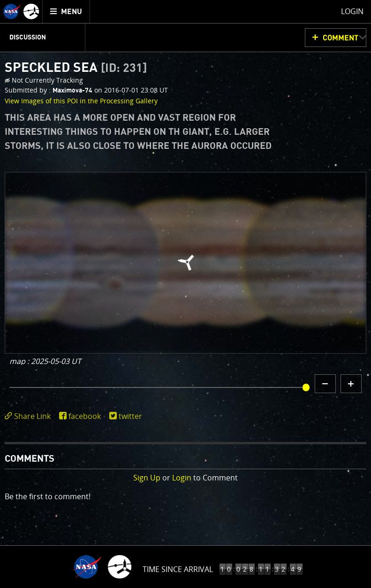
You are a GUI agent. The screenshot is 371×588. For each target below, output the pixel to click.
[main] (185, 294)
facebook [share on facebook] (85, 416)
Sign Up (147, 478)
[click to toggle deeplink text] (30, 416)
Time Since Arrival (178, 569)
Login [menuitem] (352, 11)
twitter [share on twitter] (130, 416)
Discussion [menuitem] (28, 38)
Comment (341, 38)
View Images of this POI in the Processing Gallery (81, 101)
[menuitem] (66, 12)
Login (182, 478)
